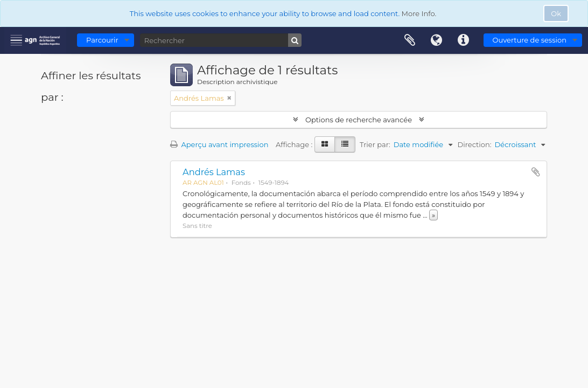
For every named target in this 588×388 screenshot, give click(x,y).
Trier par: (375, 144)
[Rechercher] (221, 40)
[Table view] (345, 144)
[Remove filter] (229, 98)
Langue (437, 40)
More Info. (419, 13)
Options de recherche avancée (359, 120)
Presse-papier (410, 40)
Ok (556, 13)
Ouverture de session (530, 40)
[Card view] (325, 144)
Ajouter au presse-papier (536, 172)
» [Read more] (433, 215)
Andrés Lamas (214, 172)
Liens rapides (464, 40)
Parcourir (102, 40)
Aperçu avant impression (219, 144)
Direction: (475, 144)
